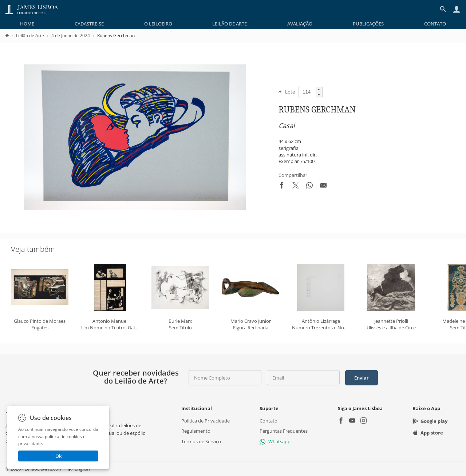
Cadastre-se (89, 24)
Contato (435, 24)
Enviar (362, 378)
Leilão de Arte (230, 24)
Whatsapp (275, 441)
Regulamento (196, 431)
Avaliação (300, 24)
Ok (58, 456)
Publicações (368, 24)
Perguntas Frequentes (284, 431)
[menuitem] (27, 24)
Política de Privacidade (206, 421)
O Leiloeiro (158, 24)
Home (27, 24)
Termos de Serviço (201, 441)
